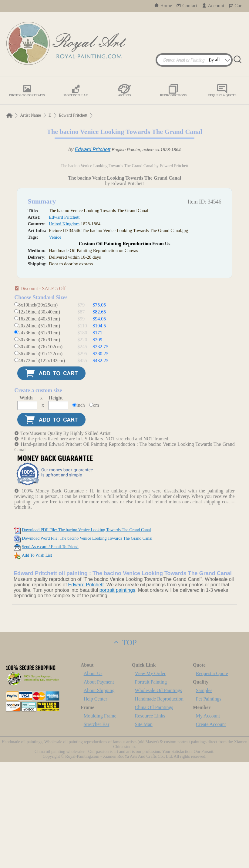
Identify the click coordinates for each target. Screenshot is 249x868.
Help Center (96, 805)
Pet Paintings (209, 805)
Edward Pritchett (73, 115)
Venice (55, 343)
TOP (124, 749)
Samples (204, 796)
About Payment (99, 788)
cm (96, 511)
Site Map (144, 830)
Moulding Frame (100, 822)
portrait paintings (117, 696)
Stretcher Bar (97, 830)
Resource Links (150, 822)
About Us (93, 779)
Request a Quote (212, 779)
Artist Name (30, 115)
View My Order (150, 779)
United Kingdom (64, 330)
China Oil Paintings (154, 813)
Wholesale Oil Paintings (159, 796)
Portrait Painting (151, 788)
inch (81, 511)
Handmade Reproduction (159, 805)
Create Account (211, 830)
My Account (208, 822)
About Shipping (99, 796)
